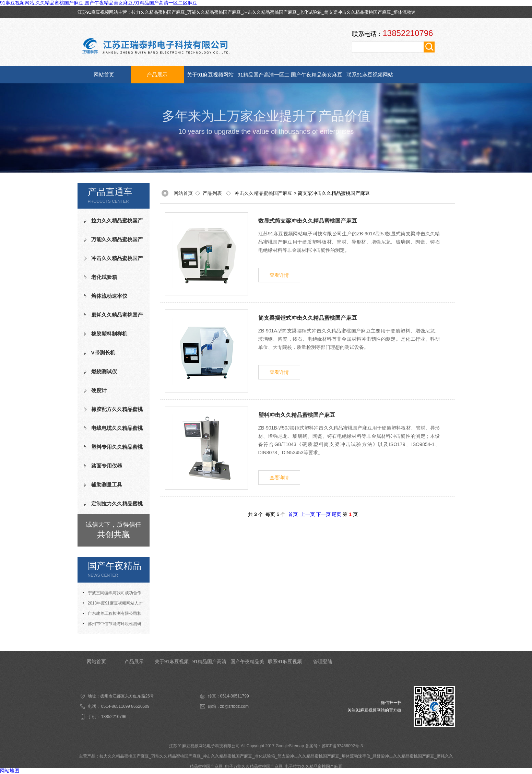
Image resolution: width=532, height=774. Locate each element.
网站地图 (10, 771)
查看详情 (279, 275)
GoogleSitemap (290, 746)
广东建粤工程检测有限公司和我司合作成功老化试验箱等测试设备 (114, 615)
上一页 (308, 514)
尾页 (336, 514)
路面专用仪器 (107, 466)
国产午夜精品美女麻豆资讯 (317, 78)
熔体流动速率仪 (109, 296)
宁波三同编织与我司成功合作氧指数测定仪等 (112, 594)
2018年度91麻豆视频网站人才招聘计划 (113, 605)
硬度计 (99, 390)
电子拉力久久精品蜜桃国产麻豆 (314, 766)
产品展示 (157, 75)
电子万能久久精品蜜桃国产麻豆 (254, 766)
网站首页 (104, 75)
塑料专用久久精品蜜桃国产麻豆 (114, 450)
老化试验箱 (311, 12)
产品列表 (212, 193)
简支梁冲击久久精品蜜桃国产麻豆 (358, 12)
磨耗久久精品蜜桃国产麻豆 (114, 318)
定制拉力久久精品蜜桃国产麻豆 (114, 506)
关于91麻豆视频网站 (210, 75)
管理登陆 (323, 661)
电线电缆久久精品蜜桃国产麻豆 (114, 431)
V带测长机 (103, 353)
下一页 (323, 514)
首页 (293, 514)
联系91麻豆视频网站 (370, 75)
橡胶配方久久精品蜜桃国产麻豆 (114, 412)
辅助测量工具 (107, 485)
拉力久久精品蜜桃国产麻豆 (158, 12)
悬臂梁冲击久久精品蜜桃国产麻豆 (403, 756)
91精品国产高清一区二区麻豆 (263, 78)
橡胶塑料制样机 (109, 334)
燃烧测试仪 (104, 371)
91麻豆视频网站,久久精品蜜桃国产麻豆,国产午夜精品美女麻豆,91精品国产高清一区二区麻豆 (99, 3)
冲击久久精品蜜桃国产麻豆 (270, 12)
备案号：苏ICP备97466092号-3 (334, 746)
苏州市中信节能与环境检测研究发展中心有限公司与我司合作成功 (114, 625)
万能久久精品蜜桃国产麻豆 (214, 12)
